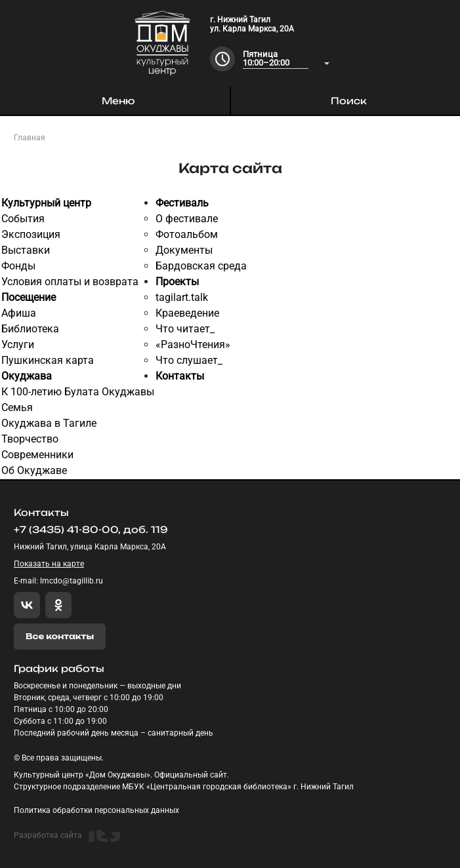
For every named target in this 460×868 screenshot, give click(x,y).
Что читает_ (185, 329)
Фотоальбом (187, 234)
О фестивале (187, 219)
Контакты (180, 376)
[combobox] (286, 59)
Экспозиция (31, 234)
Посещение (29, 297)
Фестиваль (182, 203)
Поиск (349, 101)
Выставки (26, 250)
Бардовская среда (201, 266)
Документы (184, 250)
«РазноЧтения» (193, 345)
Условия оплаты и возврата (70, 282)
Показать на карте (49, 564)
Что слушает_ (189, 360)
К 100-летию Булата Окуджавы (78, 392)
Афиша (19, 313)
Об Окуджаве (34, 470)
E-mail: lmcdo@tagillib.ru (58, 581)
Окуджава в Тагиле (49, 423)
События (23, 219)
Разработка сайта (67, 836)
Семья (17, 407)
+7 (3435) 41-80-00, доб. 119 (91, 529)
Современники (37, 455)
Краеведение (187, 313)
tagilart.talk (182, 297)
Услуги (18, 345)
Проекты (177, 282)
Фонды (18, 266)
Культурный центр (46, 203)
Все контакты (60, 636)
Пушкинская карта (48, 360)
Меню (118, 101)
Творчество (30, 439)
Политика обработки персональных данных (96, 810)
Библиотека (30, 329)
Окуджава (27, 376)
